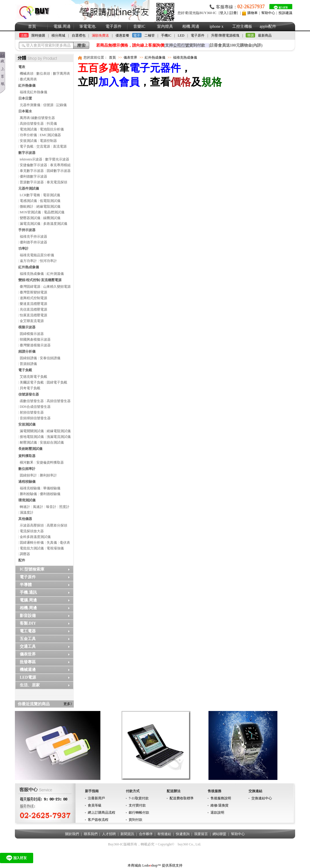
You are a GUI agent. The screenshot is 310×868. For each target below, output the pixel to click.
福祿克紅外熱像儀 (33, 92)
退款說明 (217, 813)
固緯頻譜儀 (28, 358)
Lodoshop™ (151, 865)
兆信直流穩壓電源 (33, 309)
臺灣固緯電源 (30, 287)
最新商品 (265, 35)
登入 (223, 13)
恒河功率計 (48, 261)
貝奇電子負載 (30, 388)
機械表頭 (27, 74)
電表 (22, 67)
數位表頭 (43, 74)
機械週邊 (28, 670)
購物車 (253, 13)
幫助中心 (268, 13)
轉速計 (25, 507)
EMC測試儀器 (50, 135)
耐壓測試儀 (28, 442)
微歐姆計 (27, 206)
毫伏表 (65, 543)
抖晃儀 (52, 124)
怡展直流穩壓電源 (33, 315)
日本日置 (25, 98)
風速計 (38, 507)
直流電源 (60, 146)
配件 (22, 560)
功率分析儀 (28, 135)
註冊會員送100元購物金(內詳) (236, 45)
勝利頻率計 (48, 475)
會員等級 (95, 805)
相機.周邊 (191, 26)
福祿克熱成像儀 (32, 274)
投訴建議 (285, 13)
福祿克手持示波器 (33, 237)
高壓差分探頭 (57, 525)
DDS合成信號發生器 (35, 407)
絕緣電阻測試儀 (48, 206)
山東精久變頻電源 (57, 287)
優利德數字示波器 (33, 176)
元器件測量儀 (30, 105)
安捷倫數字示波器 (33, 165)
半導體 (26, 585)
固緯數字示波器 (59, 171)
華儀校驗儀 (52, 488)
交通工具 (28, 646)
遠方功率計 (28, 261)
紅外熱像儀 (27, 86)
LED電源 (28, 677)
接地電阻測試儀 (32, 437)
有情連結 (164, 834)
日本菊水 (25, 111)
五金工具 (28, 639)
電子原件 (114, 26)
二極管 (150, 35)
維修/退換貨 (219, 805)
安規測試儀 (28, 141)
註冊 (233, 13)
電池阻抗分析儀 (52, 129)
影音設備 (28, 616)
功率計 (23, 249)
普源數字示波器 (32, 182)
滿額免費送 (100, 35)
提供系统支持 (172, 865)
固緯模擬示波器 (32, 334)
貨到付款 (136, 820)
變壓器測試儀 (30, 218)
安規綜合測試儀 (52, 442)
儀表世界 (28, 654)
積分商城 (58, 35)
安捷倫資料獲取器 (50, 462)
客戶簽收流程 (98, 820)
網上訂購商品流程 (102, 813)
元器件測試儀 (29, 188)
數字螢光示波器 (57, 159)
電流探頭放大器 (32, 531)
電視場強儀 (55, 548)
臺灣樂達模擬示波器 (35, 345)
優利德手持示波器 (33, 242)
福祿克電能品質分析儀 (37, 255)
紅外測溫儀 (55, 274)
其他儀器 (25, 519)
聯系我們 (91, 834)
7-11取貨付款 (139, 798)
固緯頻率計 (28, 475)
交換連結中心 (262, 798)
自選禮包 (79, 35)
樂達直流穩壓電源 (33, 304)
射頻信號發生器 (32, 412)
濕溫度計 (27, 513)
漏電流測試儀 (30, 224)
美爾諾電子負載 (32, 382)
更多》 (69, 704)
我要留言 (201, 834)
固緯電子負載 (57, 382)
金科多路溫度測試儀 (35, 537)
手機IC (166, 35)
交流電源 (43, 146)
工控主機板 (242, 26)
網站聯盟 (219, 834)
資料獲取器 (27, 456)
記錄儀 (61, 105)
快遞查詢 (183, 834)
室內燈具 (165, 26)
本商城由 (134, 865)
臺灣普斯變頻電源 (33, 292)
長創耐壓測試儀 (30, 449)
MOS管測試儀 (30, 212)
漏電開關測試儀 (32, 431)
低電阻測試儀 (50, 201)
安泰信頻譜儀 (50, 358)
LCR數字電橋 (30, 195)
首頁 (32, 26)
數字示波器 (27, 153)
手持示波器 (27, 230)
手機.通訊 (28, 592)
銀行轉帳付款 (139, 813)
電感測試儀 (28, 201)
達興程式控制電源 (33, 298)
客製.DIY (28, 623)
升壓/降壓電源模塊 (225, 35)
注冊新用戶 (96, 798)
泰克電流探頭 (57, 182)
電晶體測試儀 (54, 212)
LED (181, 35)
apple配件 (268, 26)
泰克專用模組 (60, 165)
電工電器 (28, 631)
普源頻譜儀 (28, 364)
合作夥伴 (146, 834)
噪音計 (51, 507)
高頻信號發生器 (32, 124)
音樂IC (139, 26)
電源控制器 (48, 141)
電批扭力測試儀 (32, 548)
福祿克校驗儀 (30, 488)
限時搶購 (38, 35)
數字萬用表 (61, 74)
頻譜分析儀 (27, 351)
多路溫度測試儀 (55, 224)
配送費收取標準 (182, 798)
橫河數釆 (27, 462)
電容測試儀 (51, 195)
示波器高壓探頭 (32, 525)
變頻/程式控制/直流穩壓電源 (40, 280)
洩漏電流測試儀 (59, 437)
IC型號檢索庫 (32, 569)
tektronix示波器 (31, 159)
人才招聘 (109, 834)
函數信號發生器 (32, 401)
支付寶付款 (137, 805)
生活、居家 (30, 685)
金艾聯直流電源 (32, 321)
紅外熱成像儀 (29, 267)
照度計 (64, 507)
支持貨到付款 (185, 45)
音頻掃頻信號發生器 (35, 418)
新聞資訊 (127, 834)
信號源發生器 (29, 394)
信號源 (48, 105)
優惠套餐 (122, 35)
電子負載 (27, 146)
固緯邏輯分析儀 (32, 543)
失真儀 (52, 543)
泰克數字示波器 (32, 171)
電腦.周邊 (62, 26)
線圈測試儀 (52, 218)
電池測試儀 (28, 129)
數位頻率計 (27, 469)
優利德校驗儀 (50, 494)
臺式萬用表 (28, 79)
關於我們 (72, 834)
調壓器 (25, 554)
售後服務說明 (221, 798)
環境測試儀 (27, 500)
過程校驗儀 (27, 482)
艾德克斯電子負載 (33, 377)
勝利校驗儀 (28, 494)
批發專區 (28, 662)
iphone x (217, 26)
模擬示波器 (27, 327)
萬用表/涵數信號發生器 (37, 118)
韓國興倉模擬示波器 (35, 339)
